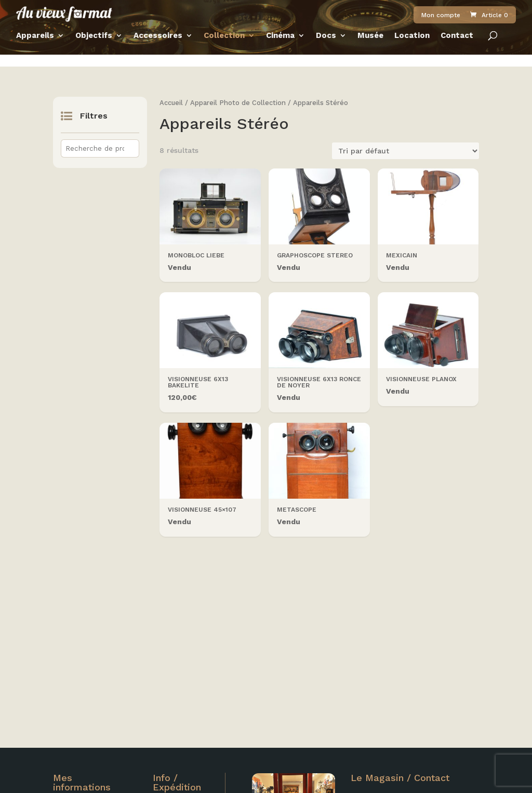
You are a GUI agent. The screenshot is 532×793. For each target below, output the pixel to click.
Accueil (171, 103)
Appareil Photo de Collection (238, 103)
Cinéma (280, 49)
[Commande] (405, 151)
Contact (457, 49)
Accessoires (158, 49)
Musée (370, 49)
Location (412, 49)
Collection (224, 49)
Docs (326, 49)
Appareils (35, 49)
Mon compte (441, 22)
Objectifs (94, 49)
